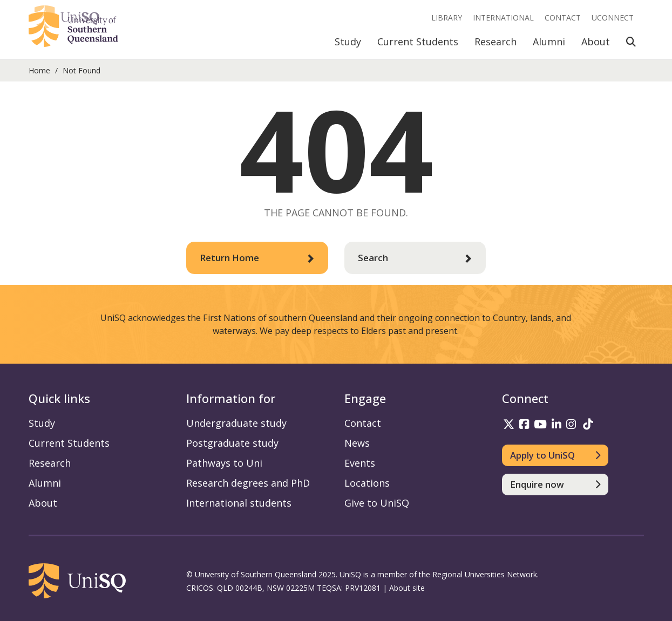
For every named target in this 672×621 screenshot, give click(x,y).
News (357, 443)
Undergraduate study (236, 423)
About (596, 42)
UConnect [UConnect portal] (613, 18)
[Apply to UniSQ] (555, 455)
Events (360, 463)
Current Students (418, 42)
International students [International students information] (239, 503)
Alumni (549, 42)
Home (39, 70)
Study (348, 42)
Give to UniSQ (377, 503)
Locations (367, 483)
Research (495, 42)
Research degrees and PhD (248, 483)
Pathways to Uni (224, 463)
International (503, 18)
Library (447, 18)
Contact (563, 18)
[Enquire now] (555, 484)
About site (407, 588)
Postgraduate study (232, 443)
